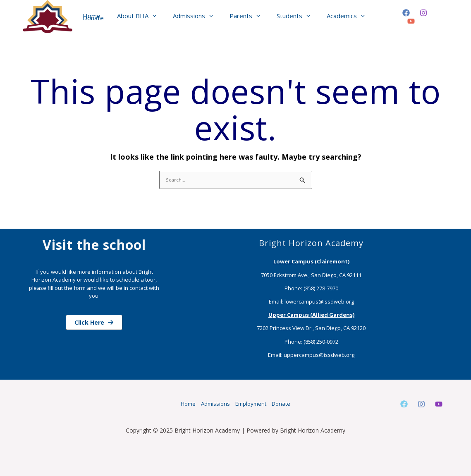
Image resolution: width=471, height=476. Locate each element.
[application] (157, 17)
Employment (256, 404)
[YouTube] (439, 17)
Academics (333, 17)
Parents (241, 17)
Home (100, 17)
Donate (375, 17)
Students (285, 17)
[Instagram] (421, 17)
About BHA (141, 17)
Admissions (193, 17)
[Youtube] (439, 404)
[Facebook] (404, 17)
